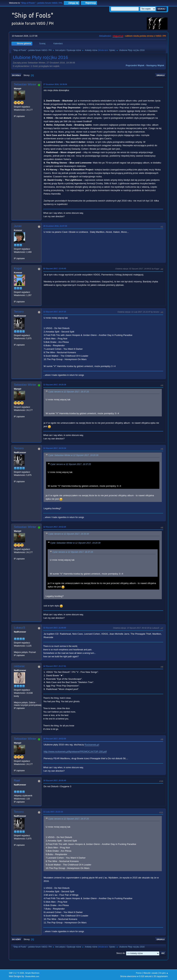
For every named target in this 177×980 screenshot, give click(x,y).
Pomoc (139, 973)
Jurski (18, 226)
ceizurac (19, 666)
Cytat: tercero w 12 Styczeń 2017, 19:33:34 (69, 534)
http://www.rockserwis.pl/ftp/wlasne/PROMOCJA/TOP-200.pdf (75, 752)
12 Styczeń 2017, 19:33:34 (55, 448)
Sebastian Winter (25, 84)
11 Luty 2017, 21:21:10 (53, 812)
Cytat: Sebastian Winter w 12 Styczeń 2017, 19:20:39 (73, 455)
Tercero (19, 312)
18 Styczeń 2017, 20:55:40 (55, 780)
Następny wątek (155, 65)
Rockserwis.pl (92, 745)
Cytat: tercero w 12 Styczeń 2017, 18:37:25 (69, 392)
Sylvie (112, 50)
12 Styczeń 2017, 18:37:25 (55, 312)
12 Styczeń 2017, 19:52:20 (55, 527)
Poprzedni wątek (135, 65)
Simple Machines (32, 973)
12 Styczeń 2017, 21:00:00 (55, 628)
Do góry (16, 939)
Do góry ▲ (164, 973)
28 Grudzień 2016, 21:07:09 (55, 226)
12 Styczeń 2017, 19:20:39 (55, 385)
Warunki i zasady (151, 973)
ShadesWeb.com (32, 976)
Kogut (18, 268)
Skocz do (121, 953)
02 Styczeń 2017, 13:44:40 (55, 268)
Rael (17, 781)
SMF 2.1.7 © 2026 (16, 973)
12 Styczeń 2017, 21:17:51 (55, 666)
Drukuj (161, 75)
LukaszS (19, 628)
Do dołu (16, 75)
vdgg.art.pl (118, 36)
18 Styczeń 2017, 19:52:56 (55, 739)
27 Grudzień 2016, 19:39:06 (55, 84)
